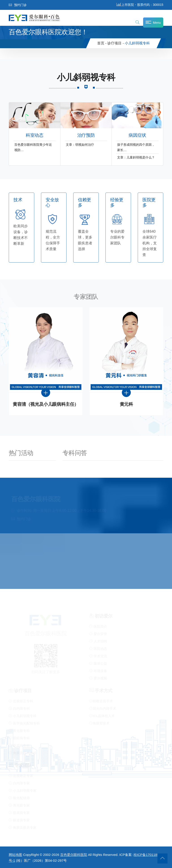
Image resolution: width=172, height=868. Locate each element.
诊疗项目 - (116, 43)
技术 (18, 200)
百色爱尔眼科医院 (74, 855)
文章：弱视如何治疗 (80, 145)
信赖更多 (85, 203)
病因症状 (137, 135)
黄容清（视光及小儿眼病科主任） (46, 404)
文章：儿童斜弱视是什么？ (136, 157)
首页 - (102, 43)
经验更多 (117, 203)
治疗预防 (86, 135)
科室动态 (34, 135)
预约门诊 (18, 5)
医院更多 (149, 203)
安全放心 (52, 203)
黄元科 (126, 404)
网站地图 (15, 855)
